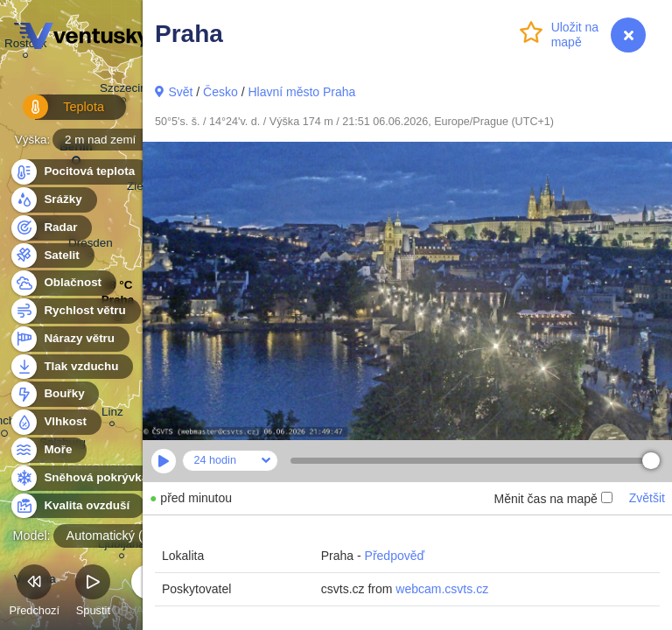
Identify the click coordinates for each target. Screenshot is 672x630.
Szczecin (123, 91)
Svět (180, 92)
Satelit (52, 256)
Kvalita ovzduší (77, 506)
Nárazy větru (69, 339)
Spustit (93, 593)
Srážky (53, 200)
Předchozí (34, 593)
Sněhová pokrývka (86, 478)
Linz (112, 414)
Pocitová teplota (79, 172)
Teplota (54, 113)
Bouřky (54, 394)
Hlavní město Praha (301, 92)
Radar (51, 228)
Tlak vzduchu (71, 367)
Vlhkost (55, 422)
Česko (220, 92)
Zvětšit (647, 498)
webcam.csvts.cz (442, 589)
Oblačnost (63, 283)
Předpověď (395, 556)
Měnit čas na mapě (553, 499)
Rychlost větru (75, 311)
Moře (48, 450)
